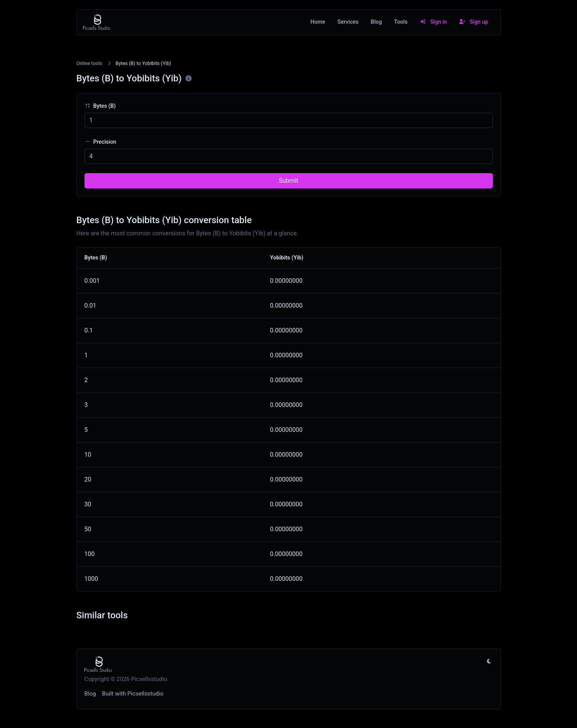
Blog (376, 22)
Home (318, 22)
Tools (401, 22)
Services (348, 22)
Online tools (89, 63)
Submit (288, 181)
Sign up (474, 22)
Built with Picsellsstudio (133, 694)
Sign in (433, 22)
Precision (101, 142)
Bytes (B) (100, 106)
